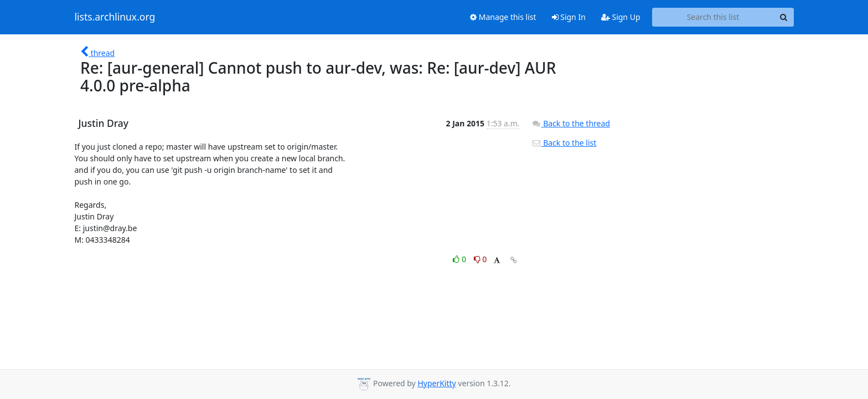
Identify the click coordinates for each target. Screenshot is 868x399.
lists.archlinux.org (115, 17)
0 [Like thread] (460, 259)
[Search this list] (713, 17)
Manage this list (503, 17)
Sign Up (621, 17)
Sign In (569, 17)
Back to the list (564, 143)
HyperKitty (436, 383)
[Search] (784, 17)
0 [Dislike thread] (480, 259)
